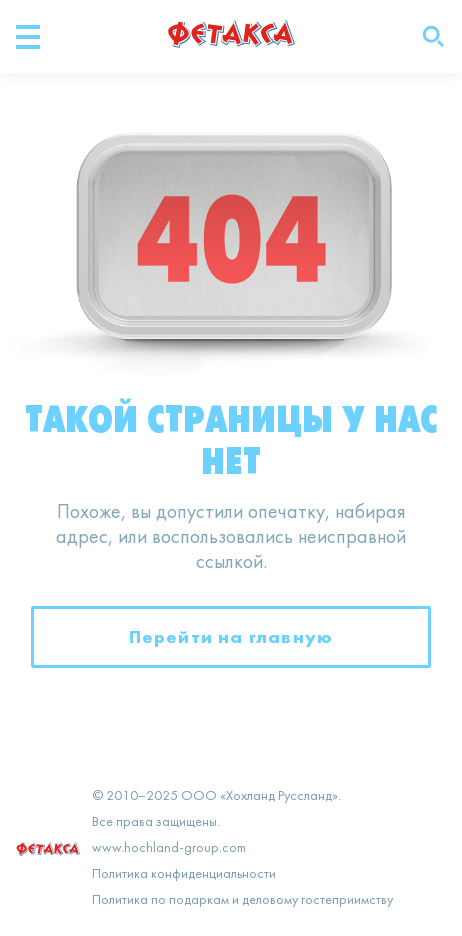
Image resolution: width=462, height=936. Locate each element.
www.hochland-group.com (169, 848)
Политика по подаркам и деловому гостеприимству (242, 900)
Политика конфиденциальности (184, 874)
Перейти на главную (231, 636)
